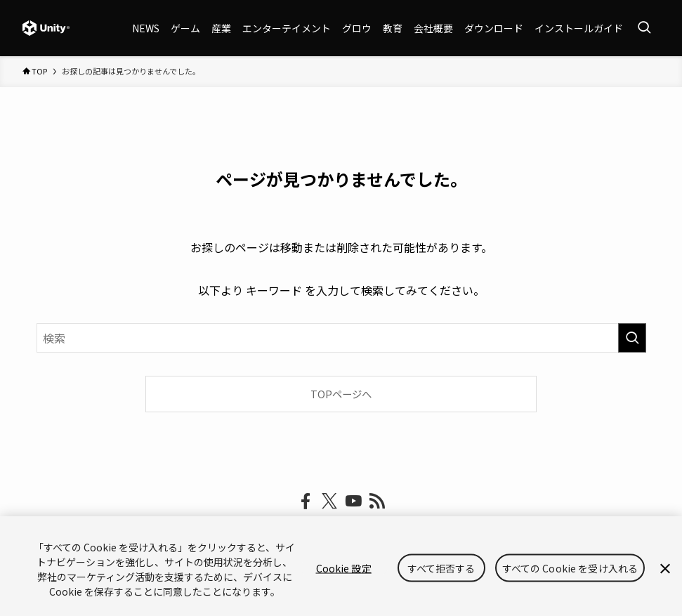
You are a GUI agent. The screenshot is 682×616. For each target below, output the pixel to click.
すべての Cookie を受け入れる (570, 568)
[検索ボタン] (644, 28)
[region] (341, 566)
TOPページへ (341, 394)
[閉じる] (665, 569)
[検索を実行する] (632, 338)
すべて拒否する (441, 568)
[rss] (377, 502)
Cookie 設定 (344, 568)
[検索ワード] (341, 338)
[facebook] (306, 502)
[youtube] (353, 502)
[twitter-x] (329, 502)
